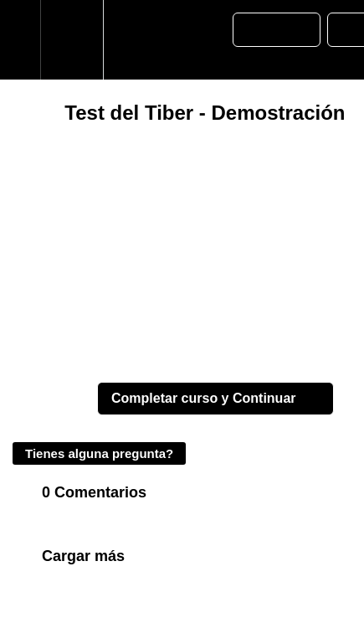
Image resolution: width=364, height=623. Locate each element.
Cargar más (83, 556)
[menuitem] (72, 40)
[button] (20, 40)
